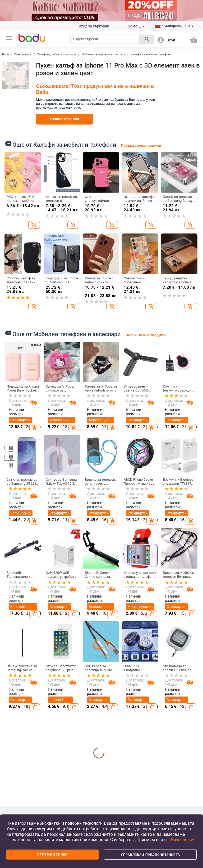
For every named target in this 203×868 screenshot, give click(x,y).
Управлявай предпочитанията (150, 855)
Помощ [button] (136, 26)
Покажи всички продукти (141, 146)
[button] (9, 38)
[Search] (105, 39)
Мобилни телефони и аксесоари (103, 54)
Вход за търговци (94, 26)
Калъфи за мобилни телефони (151, 54)
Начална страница (64, 119)
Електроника (23, 54)
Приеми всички (52, 855)
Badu (5, 54)
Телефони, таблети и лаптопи (57, 54)
